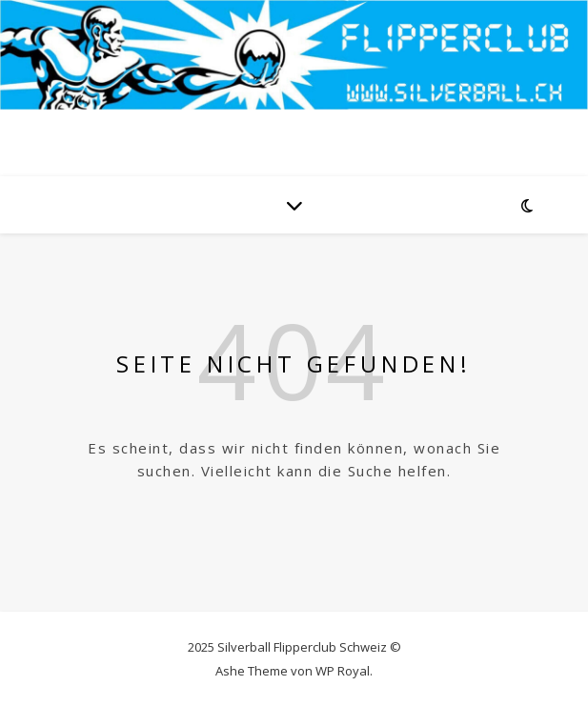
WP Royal (343, 671)
